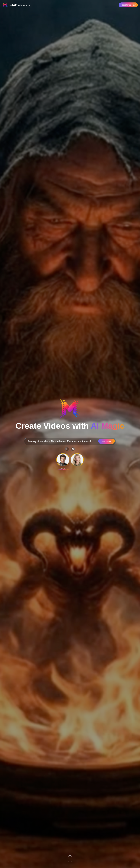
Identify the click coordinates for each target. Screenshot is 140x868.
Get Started (107, 441)
